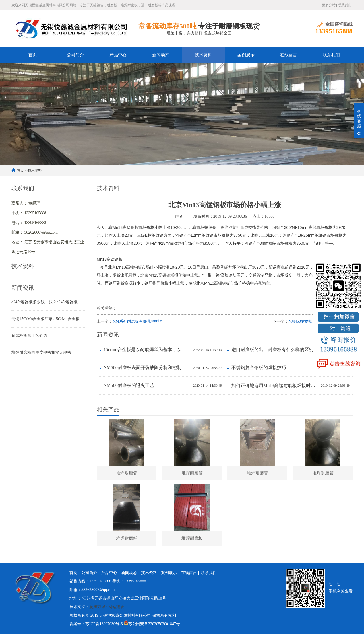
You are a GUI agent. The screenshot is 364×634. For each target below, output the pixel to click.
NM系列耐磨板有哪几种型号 (138, 321)
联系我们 (345, 5)
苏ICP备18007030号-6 (104, 624)
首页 (33, 55)
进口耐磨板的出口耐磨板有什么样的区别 (272, 350)
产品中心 (118, 55)
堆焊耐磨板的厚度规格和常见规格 (41, 352)
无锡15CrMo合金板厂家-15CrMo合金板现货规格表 (48, 319)
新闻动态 (161, 55)
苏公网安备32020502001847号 (154, 624)
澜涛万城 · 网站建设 (107, 607)
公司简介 (75, 55)
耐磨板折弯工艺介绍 (29, 336)
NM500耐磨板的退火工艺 (129, 385)
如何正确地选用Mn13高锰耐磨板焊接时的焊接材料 (275, 385)
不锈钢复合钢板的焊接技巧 (259, 368)
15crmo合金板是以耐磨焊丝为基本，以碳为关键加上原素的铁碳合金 (147, 350)
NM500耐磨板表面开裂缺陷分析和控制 (142, 368)
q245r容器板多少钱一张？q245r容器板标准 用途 (48, 302)
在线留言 (289, 55)
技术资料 (203, 55)
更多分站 (329, 5)
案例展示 (246, 55)
